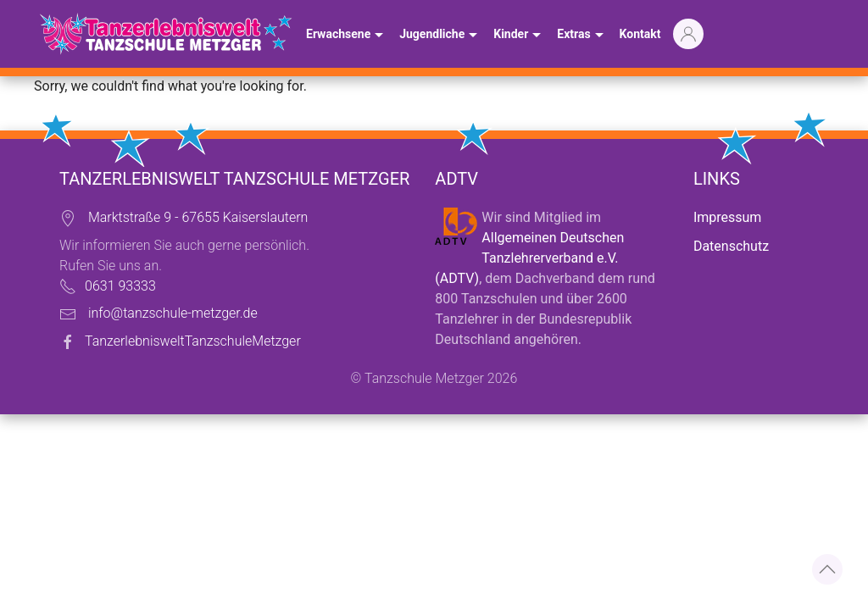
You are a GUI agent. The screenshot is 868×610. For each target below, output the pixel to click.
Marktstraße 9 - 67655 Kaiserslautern (198, 217)
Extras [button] (582, 36)
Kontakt (640, 34)
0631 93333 (120, 286)
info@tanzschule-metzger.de (173, 313)
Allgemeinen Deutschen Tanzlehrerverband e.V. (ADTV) (529, 258)
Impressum (728, 217)
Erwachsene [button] (347, 36)
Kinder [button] (519, 36)
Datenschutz (731, 246)
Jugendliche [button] (440, 36)
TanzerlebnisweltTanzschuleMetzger (193, 341)
